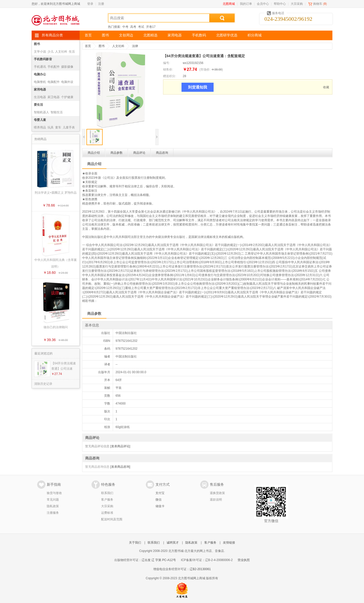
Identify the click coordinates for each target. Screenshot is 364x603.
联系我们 (107, 493)
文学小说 (40, 52)
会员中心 (263, 4)
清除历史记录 (43, 384)
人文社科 (61, 52)
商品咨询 (162, 153)
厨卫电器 (54, 97)
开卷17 (151, 27)
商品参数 (117, 153)
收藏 (326, 87)
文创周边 (126, 35)
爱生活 (38, 105)
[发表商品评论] (120, 446)
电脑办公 (40, 74)
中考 (125, 27)
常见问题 (53, 500)
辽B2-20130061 (200, 569)
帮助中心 (280, 4)
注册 (101, 4)
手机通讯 (40, 67)
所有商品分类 (52, 35)
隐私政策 (53, 506)
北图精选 (150, 35)
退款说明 (216, 500)
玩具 (51, 127)
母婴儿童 (40, 120)
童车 (58, 127)
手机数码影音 (43, 59)
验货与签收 (54, 493)
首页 (88, 35)
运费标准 (107, 513)
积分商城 (255, 35)
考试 (141, 27)
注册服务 (53, 513)
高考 (133, 27)
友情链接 (229, 543)
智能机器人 (41, 112)
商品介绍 (94, 153)
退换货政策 (217, 493)
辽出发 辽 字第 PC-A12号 (159, 560)
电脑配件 (54, 82)
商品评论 (139, 153)
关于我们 (135, 543)
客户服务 (107, 500)
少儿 (51, 52)
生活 (72, 52)
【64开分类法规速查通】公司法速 (64, 366)
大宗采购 (297, 4)
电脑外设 (67, 82)
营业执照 (244, 560)
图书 (105, 35)
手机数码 (199, 35)
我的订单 (246, 4)
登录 (90, 4)
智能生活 (57, 112)
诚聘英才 (173, 543)
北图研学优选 (227, 35)
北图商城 (229, 4)
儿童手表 (69, 127)
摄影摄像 (67, 67)
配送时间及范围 (112, 519)
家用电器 (175, 35)
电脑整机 (40, 82)
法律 (135, 46)
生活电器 (40, 97)
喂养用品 (40, 127)
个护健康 (67, 97)
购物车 (318, 4)
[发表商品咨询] (120, 467)
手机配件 (54, 67)
